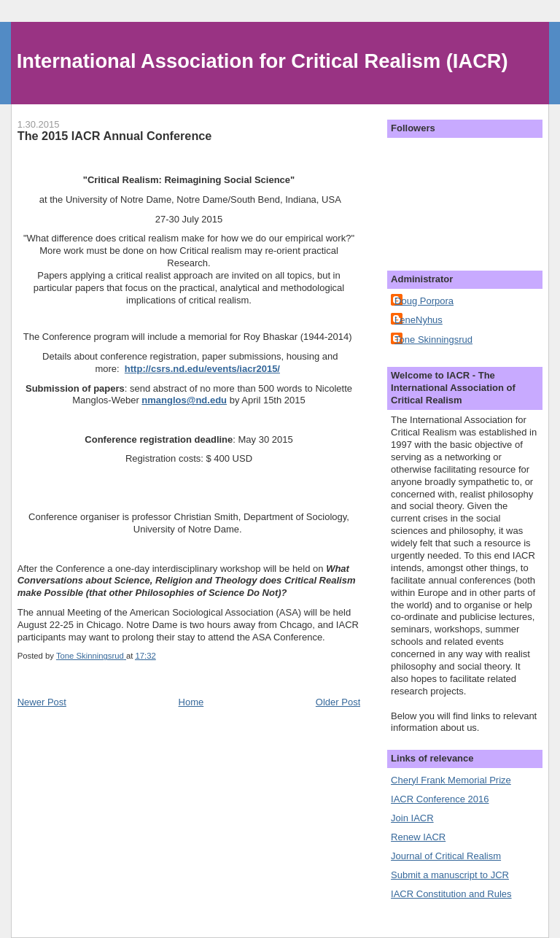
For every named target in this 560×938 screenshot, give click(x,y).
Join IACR (412, 818)
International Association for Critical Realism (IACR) (262, 61)
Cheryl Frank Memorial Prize (451, 780)
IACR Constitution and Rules (451, 894)
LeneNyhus (419, 320)
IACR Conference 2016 (440, 799)
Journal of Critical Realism (446, 856)
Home (191, 702)
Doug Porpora (424, 301)
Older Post (338, 702)
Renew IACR (418, 837)
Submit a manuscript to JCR (450, 875)
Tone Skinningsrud (433, 340)
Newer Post (42, 702)
